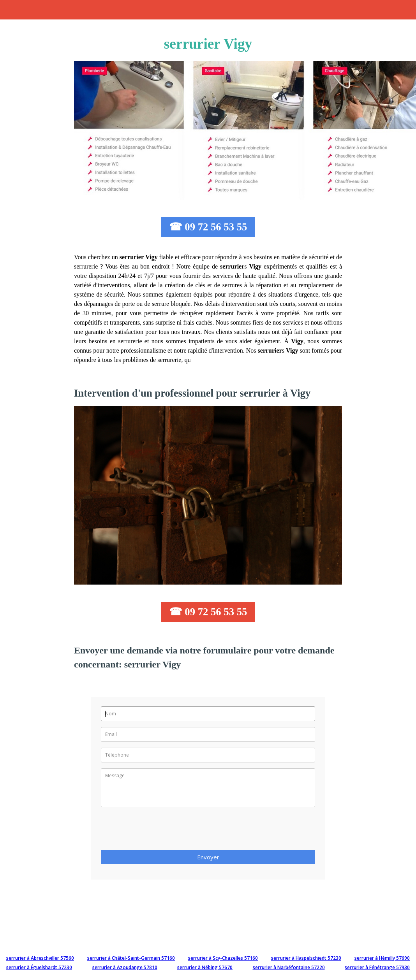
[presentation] (160, 831)
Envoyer (208, 857)
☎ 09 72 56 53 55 (208, 227)
